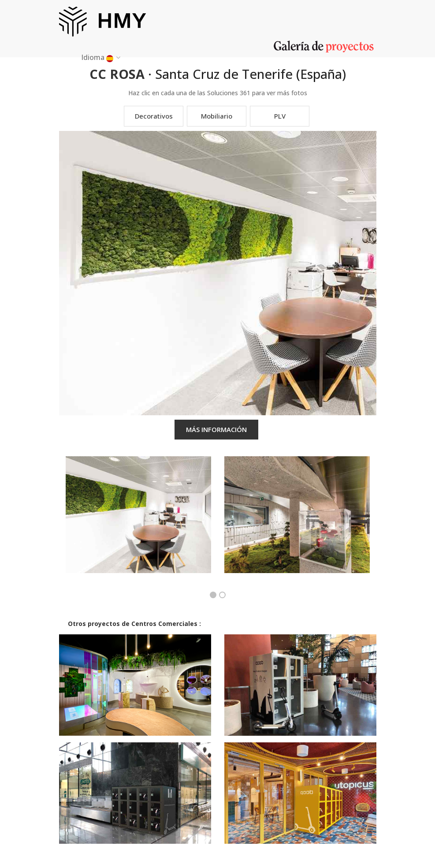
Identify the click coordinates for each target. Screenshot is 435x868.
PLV (280, 116)
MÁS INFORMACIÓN (216, 429)
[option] (138, 521)
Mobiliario (217, 116)
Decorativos (154, 116)
